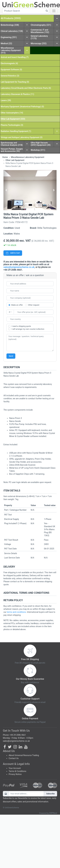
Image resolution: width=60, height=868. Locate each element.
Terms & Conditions (17, 771)
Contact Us (14, 758)
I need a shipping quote (21, 326)
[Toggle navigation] (54, 11)
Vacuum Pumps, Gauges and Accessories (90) (12, 150)
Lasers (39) (6, 100)
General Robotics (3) (10, 76)
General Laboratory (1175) (39, 37)
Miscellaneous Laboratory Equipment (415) (11, 50)
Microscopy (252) (39, 43)
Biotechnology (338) (10, 25)
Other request (34, 305)
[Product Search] (26, 11)
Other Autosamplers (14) (12, 113)
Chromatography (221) (41, 25)
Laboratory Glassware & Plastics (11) (17, 94)
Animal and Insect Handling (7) (15, 57)
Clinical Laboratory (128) (12, 31)
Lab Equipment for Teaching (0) (15, 82)
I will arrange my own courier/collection (28, 329)
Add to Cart (13, 253)
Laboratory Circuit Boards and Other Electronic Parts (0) (26, 88)
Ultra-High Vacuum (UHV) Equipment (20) (41, 144)
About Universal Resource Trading (24, 755)
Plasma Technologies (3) (12, 125)
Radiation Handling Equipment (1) (16, 131)
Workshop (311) (38, 150)
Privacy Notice (15, 774)
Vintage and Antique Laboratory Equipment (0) (22, 137)
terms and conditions (16, 612)
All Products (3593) (11, 18)
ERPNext (53, 813)
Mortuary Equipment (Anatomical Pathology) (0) (22, 107)
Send (11, 356)
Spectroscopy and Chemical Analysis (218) (12, 144)
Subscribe (50, 794)
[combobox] (30, 319)
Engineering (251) (9, 37)
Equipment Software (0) (11, 70)
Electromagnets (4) (9, 63)
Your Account (15, 768)
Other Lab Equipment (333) (13, 119)
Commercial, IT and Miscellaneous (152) (40, 31)
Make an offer (17, 305)
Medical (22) (6, 43)
